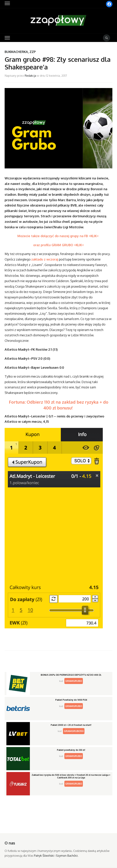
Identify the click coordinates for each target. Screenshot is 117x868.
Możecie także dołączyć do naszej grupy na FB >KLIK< (58, 236)
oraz (37, 245)
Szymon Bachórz (67, 856)
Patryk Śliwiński (44, 856)
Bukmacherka (16, 52)
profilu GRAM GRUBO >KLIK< (62, 245)
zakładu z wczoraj (45, 259)
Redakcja (30, 76)
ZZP (33, 52)
